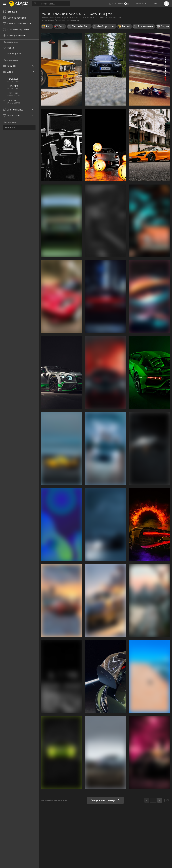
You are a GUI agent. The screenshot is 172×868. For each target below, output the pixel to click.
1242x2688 (13, 79)
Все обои (10, 12)
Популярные (14, 54)
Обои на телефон (14, 18)
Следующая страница (105, 800)
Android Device (13, 110)
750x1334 (23, 100)
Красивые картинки (16, 29)
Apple (8, 72)
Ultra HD (10, 66)
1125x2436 (13, 86)
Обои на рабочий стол (17, 24)
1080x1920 (13, 93)
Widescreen (11, 116)
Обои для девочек (15, 35)
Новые (11, 48)
